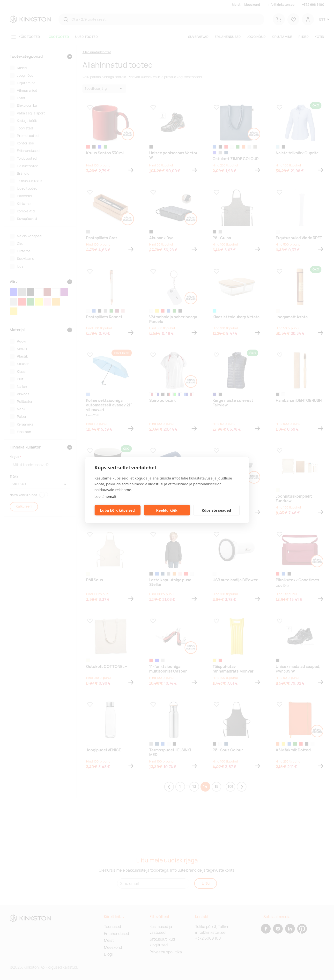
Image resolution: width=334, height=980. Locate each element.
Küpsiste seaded (216, 510)
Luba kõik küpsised (117, 510)
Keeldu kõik (167, 510)
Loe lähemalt (106, 496)
